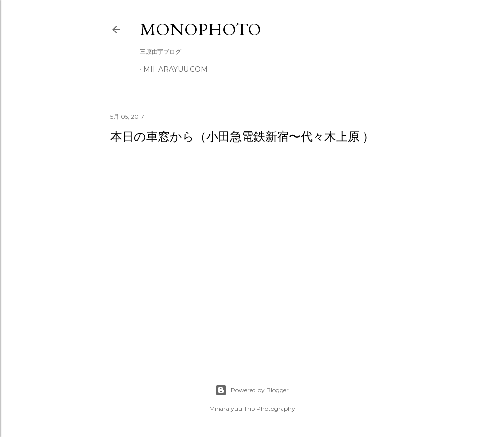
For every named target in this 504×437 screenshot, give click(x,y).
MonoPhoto (201, 29)
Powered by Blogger (252, 390)
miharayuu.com (175, 69)
